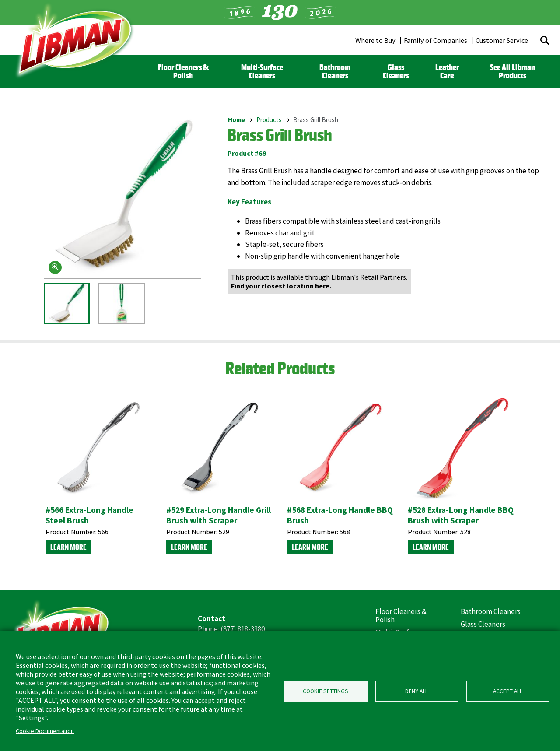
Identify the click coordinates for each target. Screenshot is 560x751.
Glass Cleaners (396, 71)
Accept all (508, 691)
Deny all (416, 691)
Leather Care (447, 71)
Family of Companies (436, 40)
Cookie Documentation (45, 731)
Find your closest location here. (281, 286)
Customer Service (502, 40)
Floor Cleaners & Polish (183, 71)
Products (269, 120)
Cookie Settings (325, 691)
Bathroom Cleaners (335, 71)
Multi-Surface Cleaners (262, 71)
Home (236, 120)
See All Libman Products (513, 71)
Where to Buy (375, 40)
